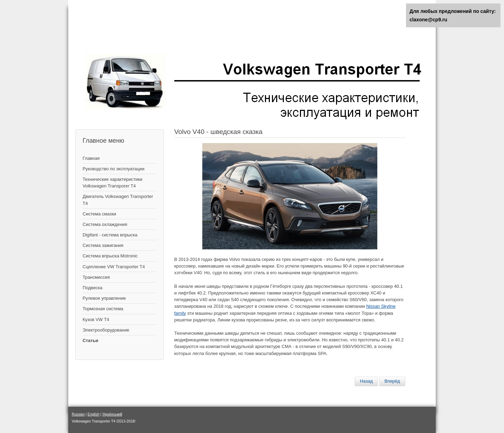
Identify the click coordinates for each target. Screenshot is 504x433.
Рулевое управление (104, 298)
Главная (91, 158)
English (93, 414)
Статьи (90, 340)
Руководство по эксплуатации (114, 169)
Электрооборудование (106, 330)
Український (112, 414)
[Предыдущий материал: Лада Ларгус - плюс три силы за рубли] (366, 381)
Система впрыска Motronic (110, 256)
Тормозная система (103, 309)
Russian (78, 414)
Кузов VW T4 (96, 320)
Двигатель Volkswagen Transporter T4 (118, 200)
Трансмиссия (96, 277)
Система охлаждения (105, 224)
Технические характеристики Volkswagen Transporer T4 (113, 183)
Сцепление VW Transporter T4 (114, 267)
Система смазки (99, 214)
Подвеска (93, 288)
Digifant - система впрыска (110, 235)
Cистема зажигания (103, 245)
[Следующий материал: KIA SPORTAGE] (392, 381)
